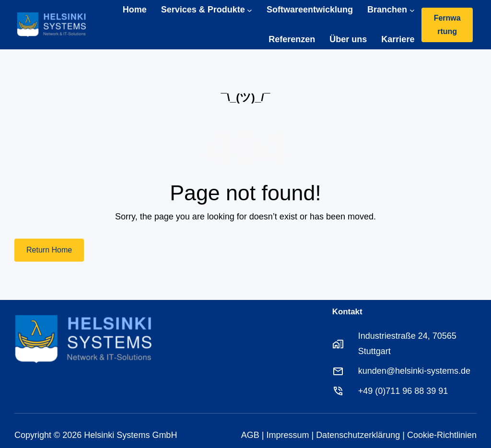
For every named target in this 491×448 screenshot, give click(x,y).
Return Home (49, 250)
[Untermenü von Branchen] (412, 10)
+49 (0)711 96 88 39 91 (403, 391)
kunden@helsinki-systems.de (414, 371)
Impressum (287, 435)
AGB (250, 435)
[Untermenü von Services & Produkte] (250, 10)
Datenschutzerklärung (358, 435)
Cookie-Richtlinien (442, 435)
